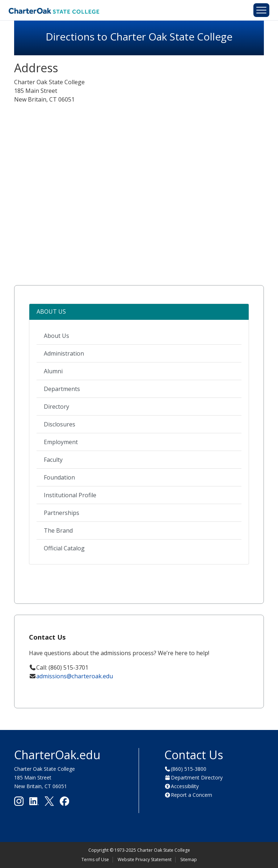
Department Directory (197, 777)
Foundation (59, 477)
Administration (64, 353)
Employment (61, 442)
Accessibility (185, 786)
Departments (62, 389)
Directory (56, 407)
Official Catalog (64, 548)
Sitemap (189, 860)
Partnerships (62, 513)
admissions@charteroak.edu (75, 676)
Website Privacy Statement (145, 860)
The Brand (58, 530)
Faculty (53, 460)
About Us (56, 336)
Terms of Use (95, 860)
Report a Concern (191, 795)
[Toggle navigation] (261, 10)
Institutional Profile (70, 495)
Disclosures (60, 424)
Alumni (53, 371)
